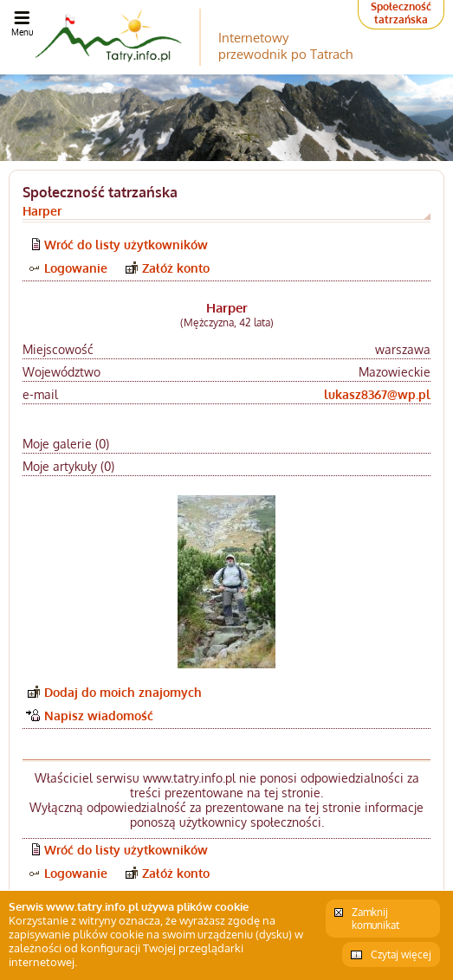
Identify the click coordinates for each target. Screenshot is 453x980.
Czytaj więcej (401, 954)
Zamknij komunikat (375, 919)
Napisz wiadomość (99, 716)
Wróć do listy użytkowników (126, 245)
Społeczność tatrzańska (401, 13)
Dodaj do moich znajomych (123, 692)
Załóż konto (176, 268)
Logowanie (76, 268)
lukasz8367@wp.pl (377, 394)
